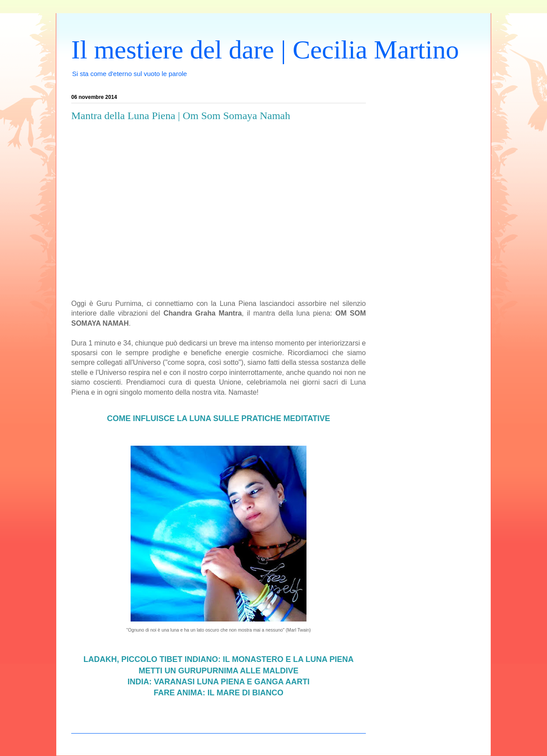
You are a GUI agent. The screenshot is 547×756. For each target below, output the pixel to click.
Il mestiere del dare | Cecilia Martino (265, 50)
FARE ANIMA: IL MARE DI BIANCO (219, 693)
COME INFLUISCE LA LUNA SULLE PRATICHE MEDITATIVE (219, 418)
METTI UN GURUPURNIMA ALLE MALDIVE (219, 671)
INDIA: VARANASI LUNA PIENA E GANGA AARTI (219, 682)
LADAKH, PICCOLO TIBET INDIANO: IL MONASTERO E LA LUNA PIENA (219, 659)
